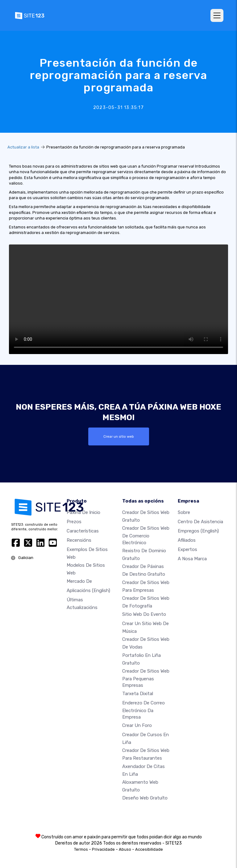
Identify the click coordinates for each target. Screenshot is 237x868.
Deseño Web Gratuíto (145, 798)
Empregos (198, 531)
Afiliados (187, 540)
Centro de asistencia (200, 522)
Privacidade (103, 849)
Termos (81, 849)
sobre (184, 512)
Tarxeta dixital (138, 694)
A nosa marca (192, 559)
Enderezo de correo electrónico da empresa (143, 710)
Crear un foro (137, 725)
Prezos (74, 522)
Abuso (125, 849)
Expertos (187, 549)
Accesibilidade (149, 849)
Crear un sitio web (119, 436)
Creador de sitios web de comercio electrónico (146, 535)
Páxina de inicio (83, 512)
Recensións (79, 540)
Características (83, 531)
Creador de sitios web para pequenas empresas (146, 678)
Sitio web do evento (144, 614)
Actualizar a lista (23, 147)
